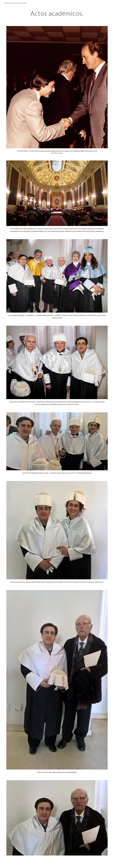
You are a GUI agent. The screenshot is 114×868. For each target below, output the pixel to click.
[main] (57, 13)
